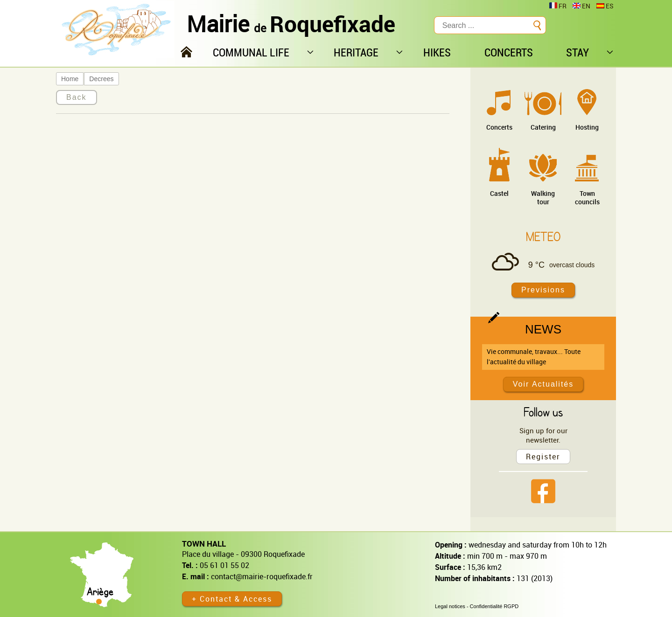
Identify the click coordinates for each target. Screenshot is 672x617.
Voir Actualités (543, 384)
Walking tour (543, 198)
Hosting (587, 127)
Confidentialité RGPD (494, 606)
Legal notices (450, 606)
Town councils (587, 198)
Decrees (101, 79)
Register (543, 457)
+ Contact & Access (232, 599)
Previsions (543, 290)
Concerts (499, 127)
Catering (543, 127)
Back (77, 97)
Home (70, 79)
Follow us (543, 412)
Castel (499, 193)
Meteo (543, 236)
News (543, 329)
